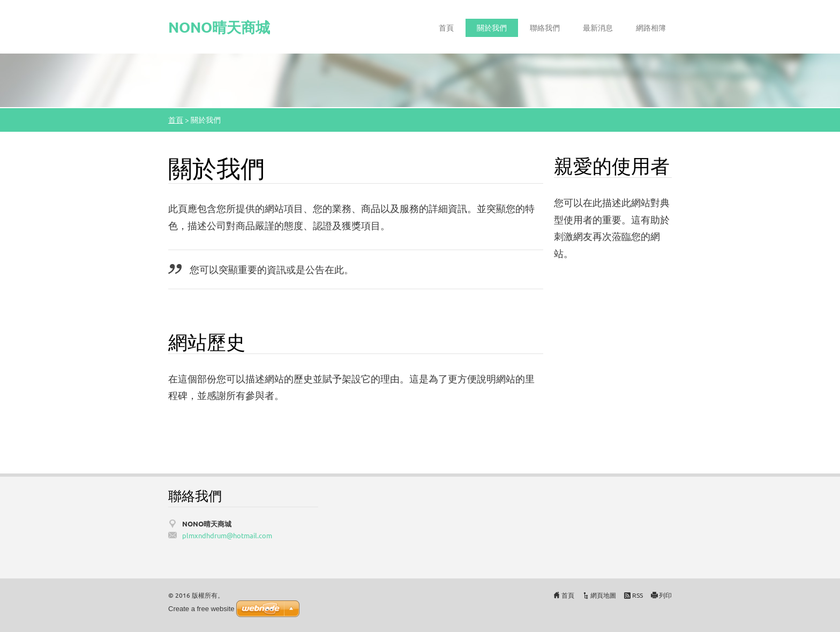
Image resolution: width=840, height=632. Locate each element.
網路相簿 (651, 27)
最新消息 (598, 27)
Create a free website (201, 609)
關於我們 (492, 27)
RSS (637, 595)
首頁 (446, 27)
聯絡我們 (545, 27)
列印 (665, 595)
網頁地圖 (603, 595)
